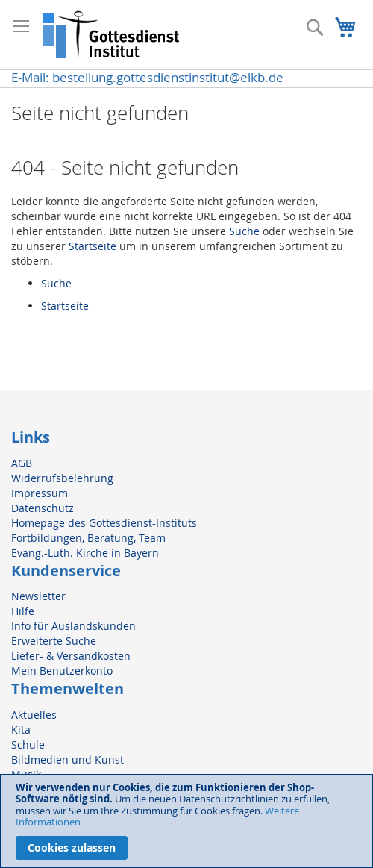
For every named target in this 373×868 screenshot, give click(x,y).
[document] (186, 821)
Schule (28, 744)
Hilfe (23, 611)
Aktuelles (34, 715)
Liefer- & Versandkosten (71, 656)
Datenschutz (43, 508)
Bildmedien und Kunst (68, 759)
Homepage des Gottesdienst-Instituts (104, 523)
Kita (21, 730)
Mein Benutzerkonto (62, 671)
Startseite (93, 246)
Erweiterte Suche (54, 641)
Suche (244, 231)
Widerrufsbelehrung (62, 478)
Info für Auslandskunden (73, 626)
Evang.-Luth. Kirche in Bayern (85, 553)
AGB (22, 463)
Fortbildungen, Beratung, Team (88, 538)
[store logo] (112, 35)
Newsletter (38, 596)
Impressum (40, 493)
